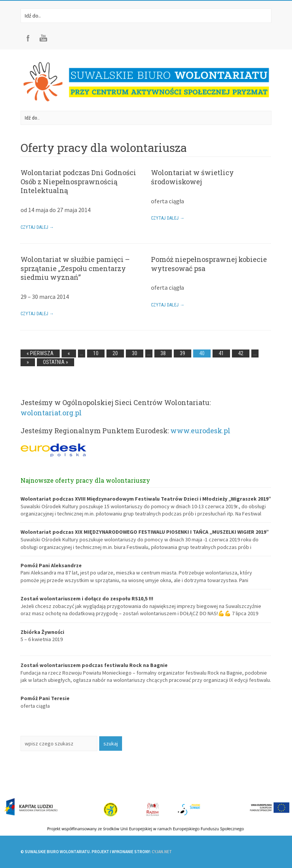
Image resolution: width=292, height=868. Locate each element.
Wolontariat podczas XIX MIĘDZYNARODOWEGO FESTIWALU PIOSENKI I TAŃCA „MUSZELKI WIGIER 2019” (145, 532)
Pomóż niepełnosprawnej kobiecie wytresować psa (209, 264)
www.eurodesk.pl (200, 431)
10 (96, 353)
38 (163, 353)
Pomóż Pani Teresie (45, 698)
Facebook (28, 38)
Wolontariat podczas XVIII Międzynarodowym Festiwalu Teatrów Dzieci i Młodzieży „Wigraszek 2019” (146, 499)
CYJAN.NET (162, 852)
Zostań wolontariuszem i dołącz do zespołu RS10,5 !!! (87, 598)
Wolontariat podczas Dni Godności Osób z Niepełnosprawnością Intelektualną (78, 181)
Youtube (43, 38)
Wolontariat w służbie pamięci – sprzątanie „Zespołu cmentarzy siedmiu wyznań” (75, 268)
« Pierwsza (40, 353)
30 (135, 353)
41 (221, 353)
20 (115, 353)
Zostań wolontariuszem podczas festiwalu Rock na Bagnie (94, 665)
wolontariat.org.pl (51, 413)
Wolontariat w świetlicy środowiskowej (192, 177)
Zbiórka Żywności (42, 632)
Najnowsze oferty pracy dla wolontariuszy (85, 480)
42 (241, 353)
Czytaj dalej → (37, 227)
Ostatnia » (56, 362)
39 (182, 353)
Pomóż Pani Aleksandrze (51, 565)
